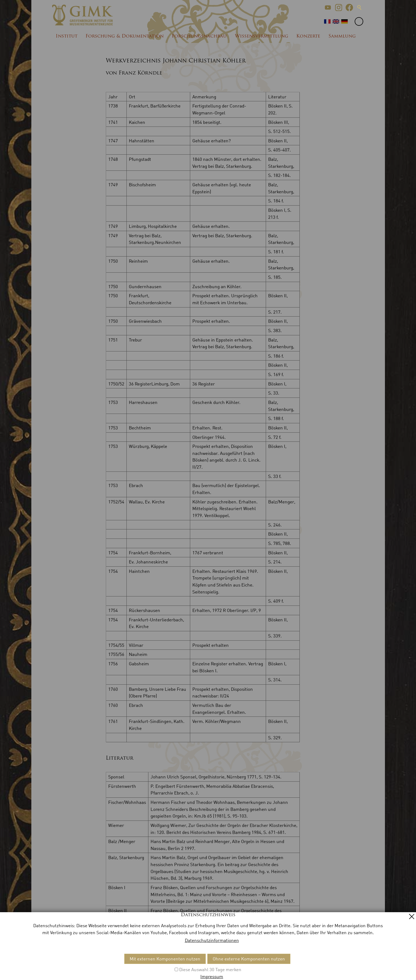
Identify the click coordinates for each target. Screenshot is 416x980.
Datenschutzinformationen (212, 940)
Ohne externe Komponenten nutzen (249, 959)
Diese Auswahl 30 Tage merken (210, 969)
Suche (359, 8)
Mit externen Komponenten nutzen (165, 959)
